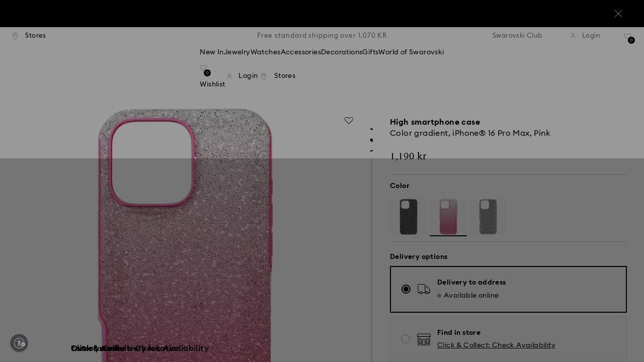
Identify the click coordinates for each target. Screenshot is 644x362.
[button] (488, 122)
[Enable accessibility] (19, 343)
